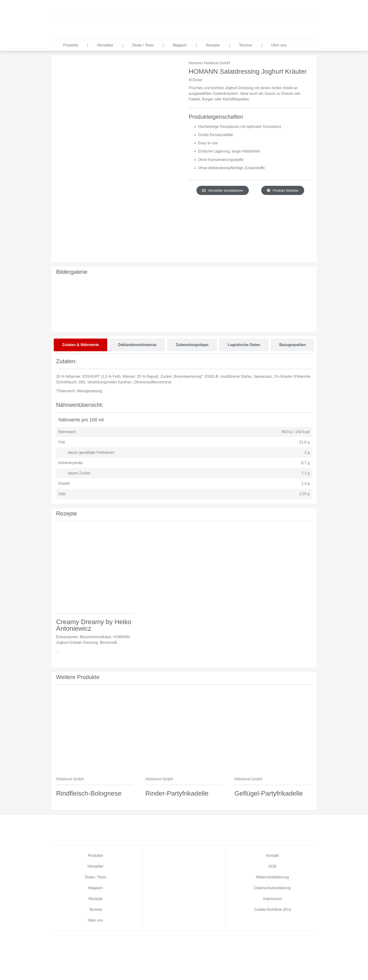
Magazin (180, 45)
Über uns (279, 45)
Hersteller (105, 45)
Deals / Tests (143, 45)
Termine (246, 45)
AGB (272, 866)
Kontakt (272, 856)
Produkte (71, 45)
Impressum (272, 899)
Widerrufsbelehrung (272, 877)
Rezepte (213, 45)
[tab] (80, 345)
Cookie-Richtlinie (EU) (272, 909)
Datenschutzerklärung (272, 888)
